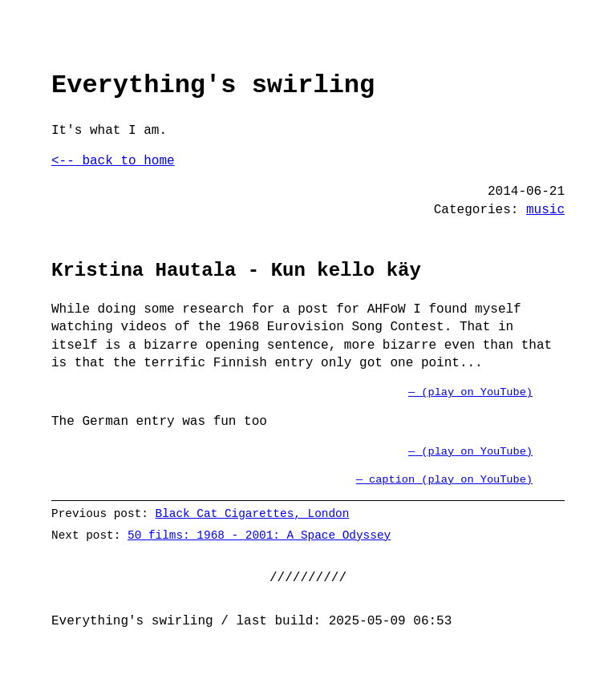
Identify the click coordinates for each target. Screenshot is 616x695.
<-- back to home (113, 161)
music (545, 210)
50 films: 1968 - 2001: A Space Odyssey (259, 535)
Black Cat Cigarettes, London (253, 513)
